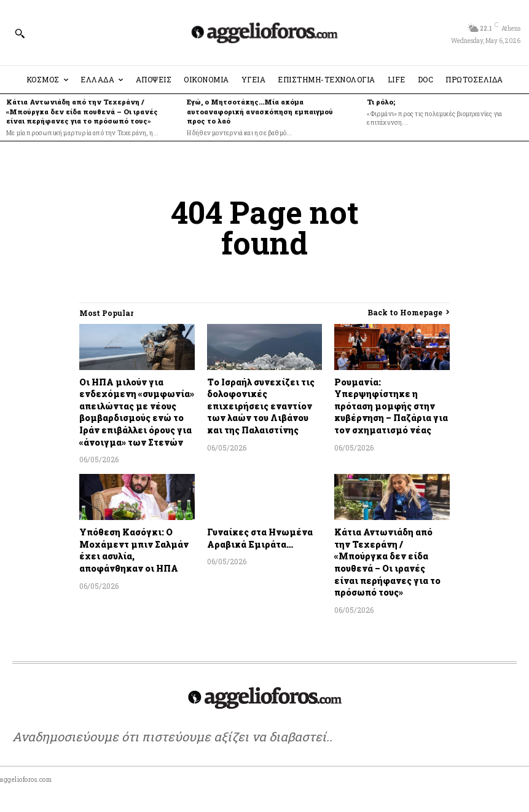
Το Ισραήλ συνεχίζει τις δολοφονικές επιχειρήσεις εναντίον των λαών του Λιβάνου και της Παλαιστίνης (261, 406)
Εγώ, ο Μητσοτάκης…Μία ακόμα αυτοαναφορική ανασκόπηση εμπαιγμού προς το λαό (260, 111)
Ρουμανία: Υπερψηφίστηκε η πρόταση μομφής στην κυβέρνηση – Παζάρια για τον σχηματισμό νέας (391, 406)
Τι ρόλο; (381, 102)
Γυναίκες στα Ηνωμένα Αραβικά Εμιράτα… (260, 538)
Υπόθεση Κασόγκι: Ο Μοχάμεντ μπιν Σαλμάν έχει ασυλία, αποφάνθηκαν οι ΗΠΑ (134, 550)
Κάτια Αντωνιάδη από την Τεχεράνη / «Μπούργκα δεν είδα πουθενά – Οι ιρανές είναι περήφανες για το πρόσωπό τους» (82, 111)
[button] (20, 33)
